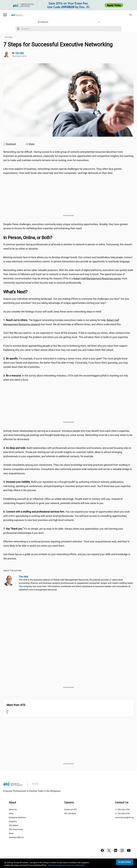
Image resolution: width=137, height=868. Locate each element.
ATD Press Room (16, 829)
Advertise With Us (16, 837)
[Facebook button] (102, 850)
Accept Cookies (125, 862)
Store (11, 833)
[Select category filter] (68, 22)
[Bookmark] (9, 144)
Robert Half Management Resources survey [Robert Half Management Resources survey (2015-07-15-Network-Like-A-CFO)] (97, 278)
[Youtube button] (129, 850)
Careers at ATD (70, 809)
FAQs (11, 813)
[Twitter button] (109, 850)
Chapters (13, 821)
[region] (68, 863)
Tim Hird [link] (19, 53)
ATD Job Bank (70, 813)
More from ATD (16, 705)
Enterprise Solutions (17, 817)
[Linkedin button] (116, 850)
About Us (13, 809)
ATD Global (13, 825)
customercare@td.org (124, 817)
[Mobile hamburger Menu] (5, 15)
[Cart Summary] (132, 15)
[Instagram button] (122, 850)
